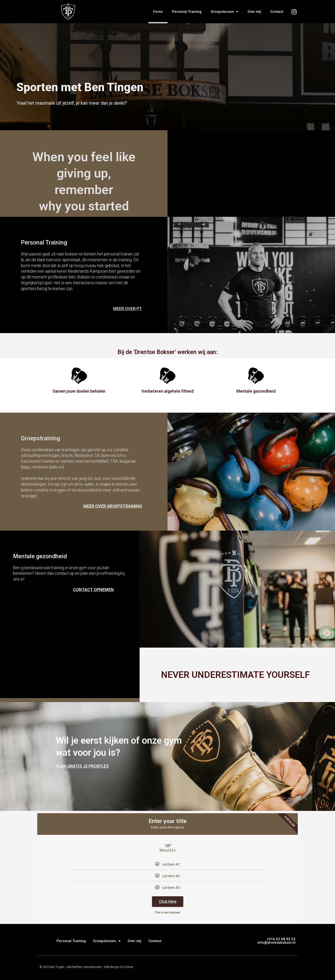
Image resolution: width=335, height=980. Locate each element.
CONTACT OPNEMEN (93, 590)
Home (158, 12)
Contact (277, 12)
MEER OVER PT (127, 309)
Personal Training (187, 12)
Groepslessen (224, 12)
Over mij (254, 12)
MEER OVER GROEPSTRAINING (113, 506)
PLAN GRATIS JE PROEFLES (82, 766)
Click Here (168, 901)
